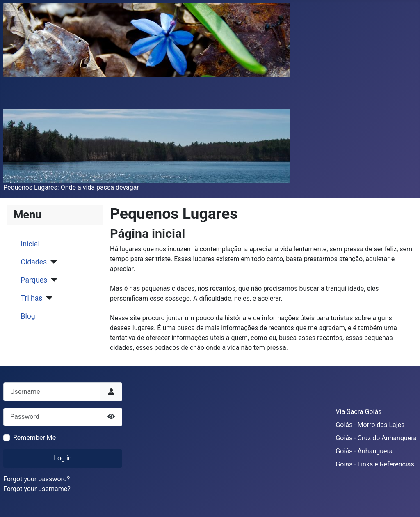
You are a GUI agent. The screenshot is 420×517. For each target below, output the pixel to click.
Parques (34, 280)
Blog (28, 316)
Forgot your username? (37, 489)
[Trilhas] (47, 298)
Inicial (30, 244)
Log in (63, 458)
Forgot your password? (37, 479)
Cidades (34, 262)
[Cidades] (52, 262)
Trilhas (32, 298)
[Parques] (52, 280)
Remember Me (34, 438)
